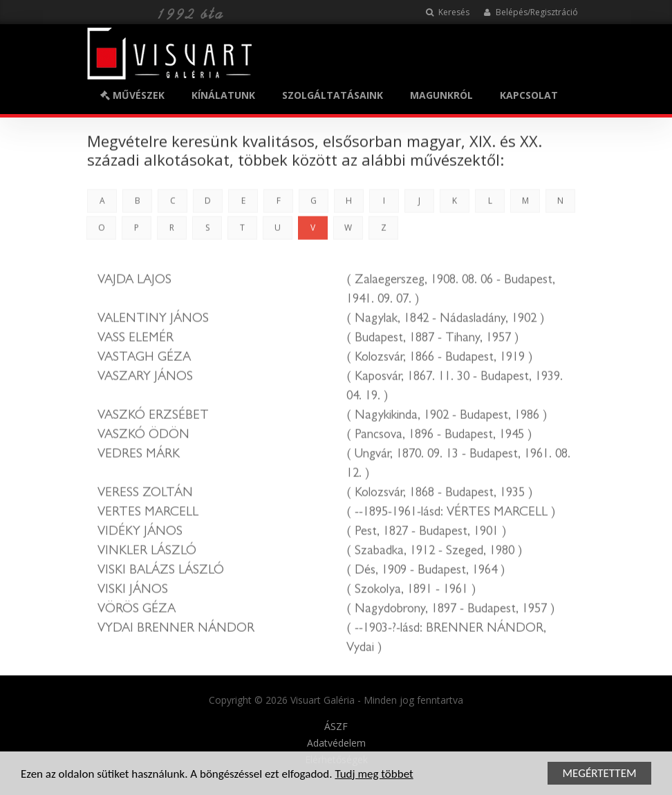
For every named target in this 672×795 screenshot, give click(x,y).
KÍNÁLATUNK (223, 95)
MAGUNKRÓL (441, 95)
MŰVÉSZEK (132, 95)
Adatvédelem (336, 743)
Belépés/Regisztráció (531, 12)
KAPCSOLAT (529, 95)
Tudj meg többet (374, 775)
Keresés (448, 12)
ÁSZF (336, 727)
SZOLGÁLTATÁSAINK (333, 95)
